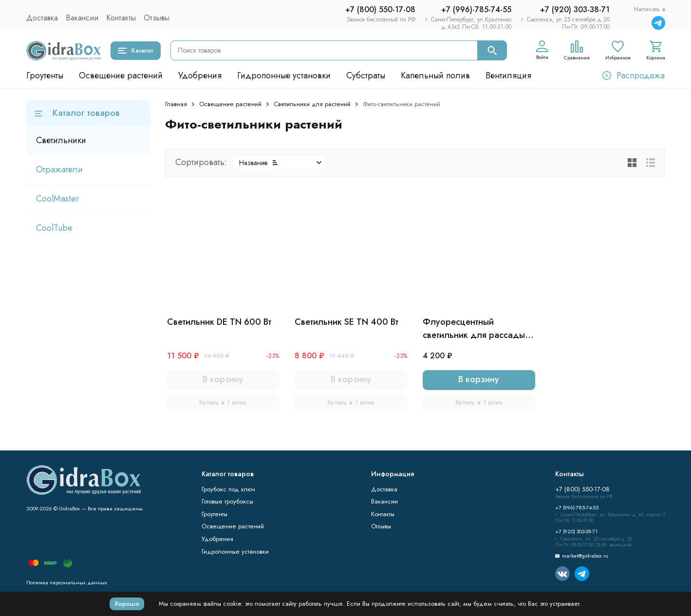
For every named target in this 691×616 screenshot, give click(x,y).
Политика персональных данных (67, 582)
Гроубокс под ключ (228, 489)
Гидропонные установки (284, 75)
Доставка (42, 18)
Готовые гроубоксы (227, 501)
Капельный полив (435, 75)
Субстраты (366, 75)
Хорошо (127, 604)
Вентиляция (508, 75)
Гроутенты (45, 75)
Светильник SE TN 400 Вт (346, 322)
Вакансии (82, 18)
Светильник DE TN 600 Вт (219, 322)
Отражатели (59, 169)
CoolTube (54, 228)
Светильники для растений (312, 104)
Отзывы (157, 18)
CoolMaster (58, 199)
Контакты (121, 18)
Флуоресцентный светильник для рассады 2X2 (474, 329)
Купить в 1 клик (223, 402)
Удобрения (200, 75)
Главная (176, 104)
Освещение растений (121, 75)
